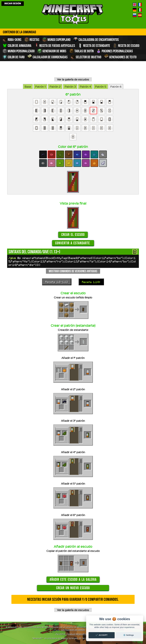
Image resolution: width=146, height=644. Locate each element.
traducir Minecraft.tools (79, 634)
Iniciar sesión (13, 4)
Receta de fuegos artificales (55, 45)
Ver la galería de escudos (73, 79)
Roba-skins (12, 40)
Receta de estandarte (94, 46)
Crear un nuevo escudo (73, 588)
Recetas (32, 40)
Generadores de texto (120, 57)
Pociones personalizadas (115, 51)
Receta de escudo (126, 46)
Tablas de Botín (82, 51)
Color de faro (14, 57)
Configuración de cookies (73, 630)
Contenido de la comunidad (19, 32)
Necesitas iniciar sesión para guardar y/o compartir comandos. (73, 599)
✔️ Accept (102, 635)
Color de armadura (17, 46)
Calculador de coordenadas (48, 57)
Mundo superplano (56, 40)
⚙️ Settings (128, 635)
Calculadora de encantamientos (96, 40)
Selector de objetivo (86, 57)
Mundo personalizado (19, 51)
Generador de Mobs (52, 51)
